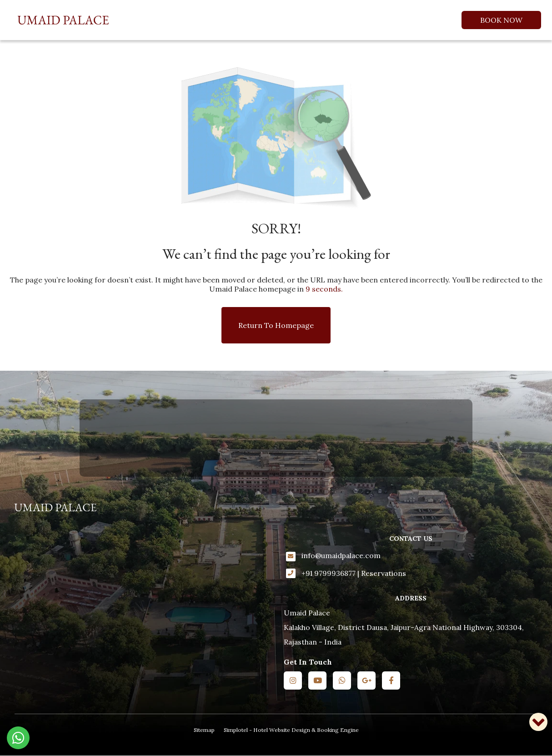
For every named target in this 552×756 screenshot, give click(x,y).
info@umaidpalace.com (341, 555)
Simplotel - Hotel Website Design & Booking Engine (291, 730)
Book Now (501, 20)
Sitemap (204, 730)
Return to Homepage (276, 325)
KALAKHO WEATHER (276, 438)
